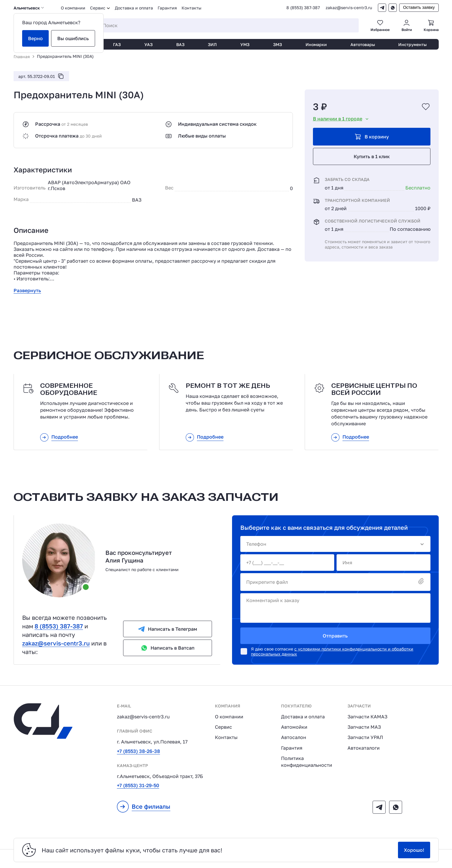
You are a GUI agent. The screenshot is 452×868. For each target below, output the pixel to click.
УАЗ (149, 44)
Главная (22, 57)
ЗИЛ (212, 44)
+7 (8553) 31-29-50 (138, 785)
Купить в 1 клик (372, 156)
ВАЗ (180, 44)
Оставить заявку (419, 7)
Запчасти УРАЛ (365, 737)
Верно (35, 38)
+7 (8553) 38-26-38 (138, 751)
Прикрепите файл (335, 582)
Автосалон (294, 737)
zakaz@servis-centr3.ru (349, 8)
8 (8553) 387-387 (303, 8)
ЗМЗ (278, 44)
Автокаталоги (364, 748)
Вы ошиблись (73, 38)
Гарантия (167, 8)
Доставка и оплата (134, 8)
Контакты (191, 8)
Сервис (223, 727)
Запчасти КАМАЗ (367, 717)
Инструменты (412, 44)
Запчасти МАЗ (364, 727)
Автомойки (294, 727)
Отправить (335, 636)
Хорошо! (414, 850)
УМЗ (245, 44)
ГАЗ (117, 44)
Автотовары (363, 44)
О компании (73, 8)
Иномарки (316, 44)
